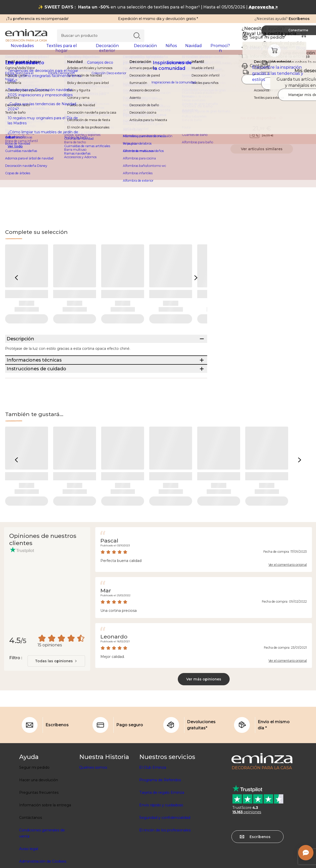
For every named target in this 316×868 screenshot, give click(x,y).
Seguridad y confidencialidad (165, 850)
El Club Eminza (153, 799)
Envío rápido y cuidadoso (161, 837)
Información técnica (234, 111)
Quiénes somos (93, 799)
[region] (158, 68)
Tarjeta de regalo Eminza (162, 824)
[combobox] (56, 693)
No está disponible (262, 121)
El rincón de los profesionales (165, 862)
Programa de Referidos (160, 812)
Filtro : (16, 690)
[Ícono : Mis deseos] (306, 89)
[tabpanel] (120, 51)
